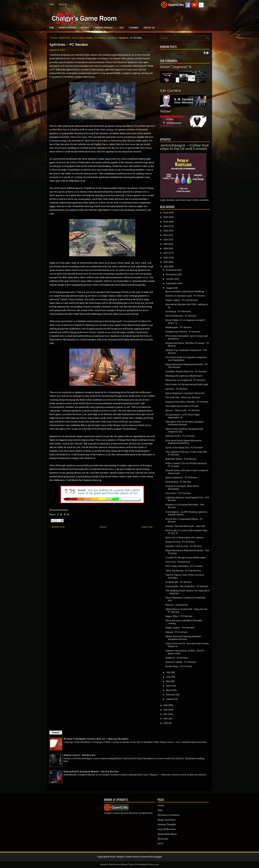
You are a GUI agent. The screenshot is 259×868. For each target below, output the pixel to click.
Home (52, 4)
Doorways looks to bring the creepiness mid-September (186, 359)
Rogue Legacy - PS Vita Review (182, 300)
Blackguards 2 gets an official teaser (184, 376)
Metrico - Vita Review (177, 605)
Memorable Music (167, 834)
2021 (166, 235)
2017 (166, 253)
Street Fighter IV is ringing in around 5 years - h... (185, 321)
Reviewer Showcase (106, 27)
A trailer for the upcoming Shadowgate (185, 557)
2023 (166, 226)
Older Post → (148, 527)
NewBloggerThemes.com (148, 864)
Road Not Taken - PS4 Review (181, 459)
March (169, 690)
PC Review (100, 38)
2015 (166, 262)
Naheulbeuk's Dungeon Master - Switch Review (91, 771)
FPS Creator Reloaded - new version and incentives (186, 337)
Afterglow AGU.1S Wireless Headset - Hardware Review (185, 423)
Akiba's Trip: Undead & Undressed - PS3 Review (186, 351)
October (170, 279)
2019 (166, 244)
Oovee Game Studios (82, 38)
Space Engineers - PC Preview (181, 477)
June (169, 677)
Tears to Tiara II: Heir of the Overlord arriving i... (185, 576)
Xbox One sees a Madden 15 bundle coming (184, 622)
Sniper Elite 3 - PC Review (179, 616)
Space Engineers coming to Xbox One (185, 393)
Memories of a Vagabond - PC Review (185, 380)
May (168, 681)
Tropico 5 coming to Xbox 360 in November (182, 487)
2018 (166, 248)
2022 (166, 231)
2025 (166, 217)
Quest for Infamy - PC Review (181, 662)
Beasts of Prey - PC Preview (180, 542)
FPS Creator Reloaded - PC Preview (184, 566)
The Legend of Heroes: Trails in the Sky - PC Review (187, 453)
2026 (166, 212)
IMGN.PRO (65, 38)
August (170, 288)
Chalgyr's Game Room (127, 857)
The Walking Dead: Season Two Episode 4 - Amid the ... (187, 592)
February (171, 695)
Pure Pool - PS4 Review (178, 562)
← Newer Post (57, 527)
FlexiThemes (114, 864)
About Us (65, 4)
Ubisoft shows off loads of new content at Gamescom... (187, 472)
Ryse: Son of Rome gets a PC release (184, 537)
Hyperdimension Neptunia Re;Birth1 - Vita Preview (187, 552)
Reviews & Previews (67, 28)
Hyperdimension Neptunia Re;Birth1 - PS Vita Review (186, 366)
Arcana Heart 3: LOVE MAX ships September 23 (183, 416)
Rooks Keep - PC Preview (179, 666)
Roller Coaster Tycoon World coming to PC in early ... (186, 465)
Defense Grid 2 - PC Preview (180, 436)
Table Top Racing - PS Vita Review (183, 571)
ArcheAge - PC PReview (178, 311)
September (172, 283)
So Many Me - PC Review (178, 582)
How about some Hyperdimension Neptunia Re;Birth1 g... (183, 442)
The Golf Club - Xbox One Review (183, 397)
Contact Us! (149, 28)
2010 (166, 719)
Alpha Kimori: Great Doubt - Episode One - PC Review (187, 610)
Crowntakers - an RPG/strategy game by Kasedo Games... (186, 513)
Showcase (163, 839)
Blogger (158, 857)
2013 (166, 705)
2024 (166, 222)
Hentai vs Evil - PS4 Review (79, 755)
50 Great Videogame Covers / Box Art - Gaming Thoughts (96, 739)
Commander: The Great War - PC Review (187, 586)
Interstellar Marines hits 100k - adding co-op (187, 306)
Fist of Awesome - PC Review (181, 316)
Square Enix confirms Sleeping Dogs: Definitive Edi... (185, 430)
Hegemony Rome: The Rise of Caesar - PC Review (187, 344)
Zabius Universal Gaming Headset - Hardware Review (184, 638)
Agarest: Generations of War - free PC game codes (185, 652)
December (172, 270)
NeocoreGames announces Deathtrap (185, 291)
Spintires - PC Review (69, 45)
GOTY (122, 28)
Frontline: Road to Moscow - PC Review (186, 371)
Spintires (112, 38)
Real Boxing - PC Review (178, 482)
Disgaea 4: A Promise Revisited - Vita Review (185, 506)
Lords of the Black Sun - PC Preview (184, 447)
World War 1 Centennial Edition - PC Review (184, 520)
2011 (165, 714)
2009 (166, 723)
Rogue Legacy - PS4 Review (180, 628)
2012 (166, 710)
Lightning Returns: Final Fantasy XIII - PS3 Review (187, 499)
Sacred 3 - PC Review (176, 389)
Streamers (134, 28)
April (169, 686)
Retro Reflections (167, 829)
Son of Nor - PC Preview (178, 493)
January (170, 699)
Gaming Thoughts (167, 824)
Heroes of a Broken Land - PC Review (185, 296)
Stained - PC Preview (176, 632)
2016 (166, 257)
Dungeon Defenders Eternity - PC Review (187, 402)
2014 (166, 266)
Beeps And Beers (167, 820)
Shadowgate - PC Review (178, 327)
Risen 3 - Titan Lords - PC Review (183, 410)
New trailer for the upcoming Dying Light (187, 384)
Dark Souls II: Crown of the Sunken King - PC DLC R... (187, 532)
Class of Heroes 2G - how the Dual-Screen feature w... (187, 645)
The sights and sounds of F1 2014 (182, 406)
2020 (166, 239)
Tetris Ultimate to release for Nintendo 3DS (185, 599)
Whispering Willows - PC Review (183, 332)
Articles (87, 27)
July (168, 672)
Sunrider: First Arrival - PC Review (183, 546)
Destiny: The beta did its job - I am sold (185, 526)
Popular (56, 733)
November (172, 274)
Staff (160, 810)
